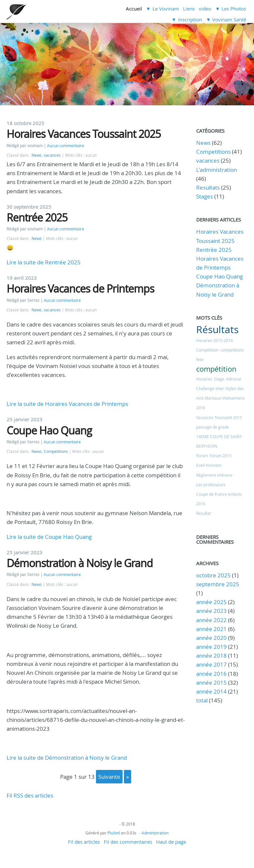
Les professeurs (211, 485)
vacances (52, 155)
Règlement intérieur (214, 475)
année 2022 (211, 620)
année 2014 (211, 691)
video (205, 9)
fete (200, 359)
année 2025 (211, 602)
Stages (205, 196)
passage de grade (213, 427)
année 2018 (211, 656)
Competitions (56, 451)
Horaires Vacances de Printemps (80, 289)
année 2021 (211, 629)
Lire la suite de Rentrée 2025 (44, 262)
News (37, 155)
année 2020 (211, 638)
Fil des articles (84, 842)
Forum (202, 456)
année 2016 (211, 674)
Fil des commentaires (128, 842)
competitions (232, 350)
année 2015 (211, 683)
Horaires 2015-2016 (215, 340)
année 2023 (211, 611)
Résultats (217, 329)
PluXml (114, 833)
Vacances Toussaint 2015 (219, 417)
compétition (216, 369)
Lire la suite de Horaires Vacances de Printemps (67, 404)
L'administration (217, 170)
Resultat (204, 513)
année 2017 (211, 664)
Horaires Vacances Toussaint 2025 (84, 134)
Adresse (234, 379)
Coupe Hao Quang (49, 430)
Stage (219, 379)
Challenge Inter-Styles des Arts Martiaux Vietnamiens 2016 (220, 398)
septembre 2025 (218, 584)
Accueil (134, 9)
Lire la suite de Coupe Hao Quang (49, 537)
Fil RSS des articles (30, 795)
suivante (109, 777)
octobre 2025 (213, 575)
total (203, 700)
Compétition (207, 350)
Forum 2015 (221, 456)
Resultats (208, 187)
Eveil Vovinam (209, 465)
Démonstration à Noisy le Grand (80, 563)
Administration (155, 833)
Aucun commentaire (66, 146)
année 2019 (211, 647)
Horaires (204, 379)
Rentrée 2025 (37, 217)
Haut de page (171, 842)
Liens (189, 9)
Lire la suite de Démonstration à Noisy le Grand (67, 758)
